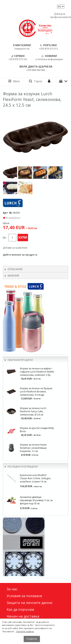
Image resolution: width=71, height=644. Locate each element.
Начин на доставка (23, 616)
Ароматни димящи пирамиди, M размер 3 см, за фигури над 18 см (36, 500)
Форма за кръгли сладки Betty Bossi (37, 430)
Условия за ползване (24, 596)
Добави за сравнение (15, 248)
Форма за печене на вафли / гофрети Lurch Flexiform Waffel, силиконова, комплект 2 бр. (37, 372)
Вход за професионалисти (60, 15)
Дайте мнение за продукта (20, 255)
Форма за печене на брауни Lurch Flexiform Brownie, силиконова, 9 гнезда (36, 392)
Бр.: (5, 238)
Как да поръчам (20, 609)
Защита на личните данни (29, 603)
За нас (12, 589)
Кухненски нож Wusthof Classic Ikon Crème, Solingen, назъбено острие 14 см (35, 478)
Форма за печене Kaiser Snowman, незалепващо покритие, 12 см (33, 448)
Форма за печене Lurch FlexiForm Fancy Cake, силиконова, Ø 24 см (33, 411)
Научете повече (25, 631)
